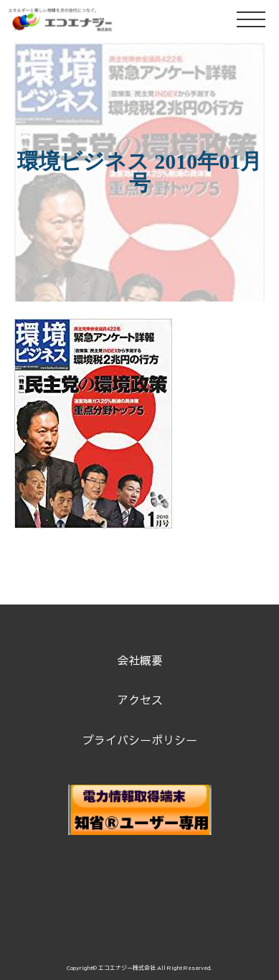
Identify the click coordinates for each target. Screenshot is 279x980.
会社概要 (140, 660)
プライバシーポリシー (140, 739)
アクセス (140, 699)
